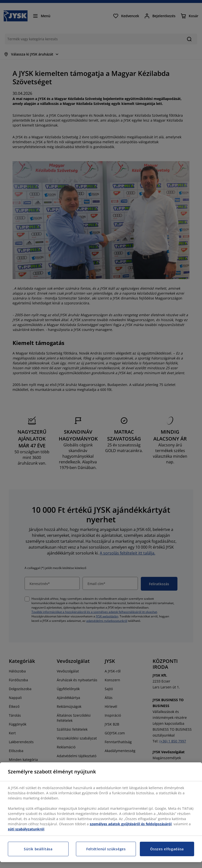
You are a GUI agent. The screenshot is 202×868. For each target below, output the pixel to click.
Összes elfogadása (167, 849)
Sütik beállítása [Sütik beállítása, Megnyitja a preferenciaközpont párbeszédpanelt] (38, 849)
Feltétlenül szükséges (106, 849)
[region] (101, 812)
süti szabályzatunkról (26, 829)
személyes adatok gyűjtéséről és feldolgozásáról (131, 824)
